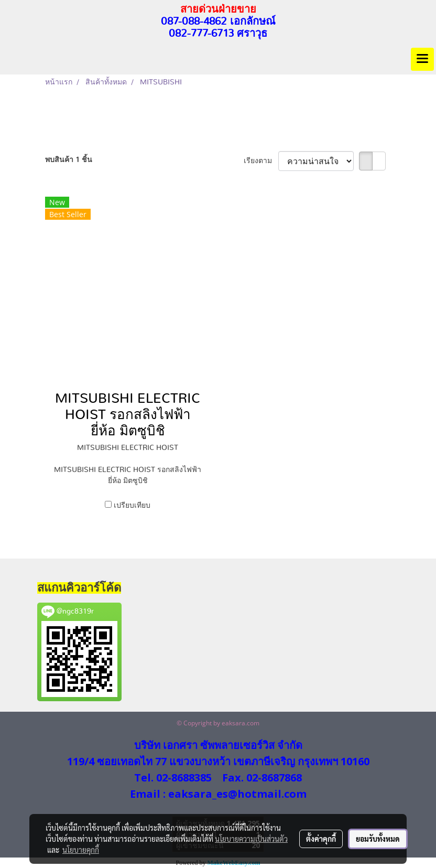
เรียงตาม (261, 161)
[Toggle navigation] (422, 59)
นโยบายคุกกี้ (81, 850)
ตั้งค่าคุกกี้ (321, 839)
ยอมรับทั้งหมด (378, 839)
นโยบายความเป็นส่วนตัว (251, 839)
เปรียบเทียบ (132, 506)
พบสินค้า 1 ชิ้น (69, 160)
